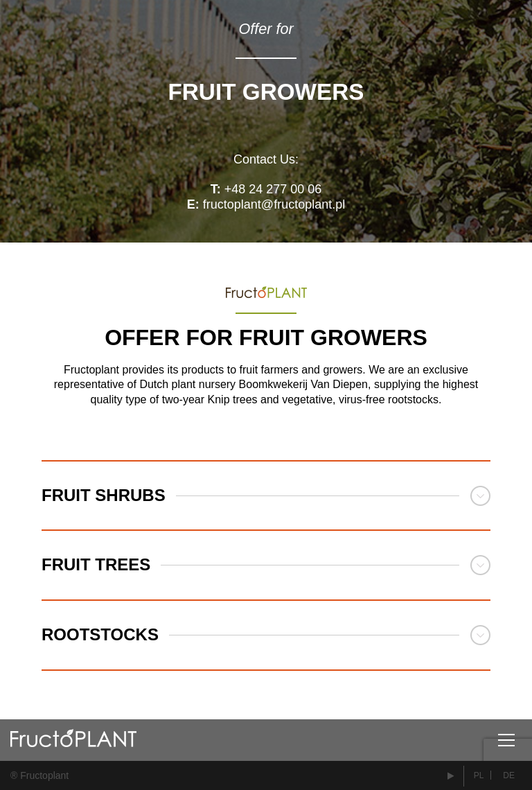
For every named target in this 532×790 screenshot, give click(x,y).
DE (509, 775)
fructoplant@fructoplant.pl (274, 204)
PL (479, 775)
